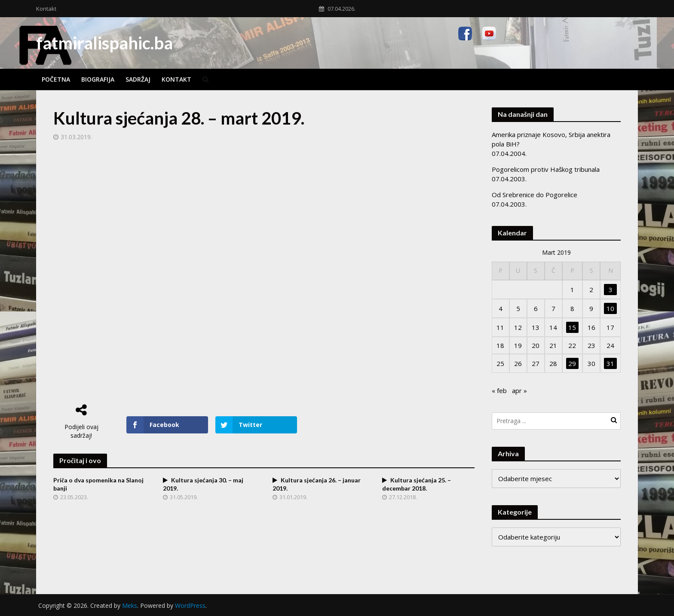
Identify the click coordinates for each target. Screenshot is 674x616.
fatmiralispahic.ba (104, 43)
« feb (499, 390)
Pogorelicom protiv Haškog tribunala (546, 169)
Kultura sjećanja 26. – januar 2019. (317, 484)
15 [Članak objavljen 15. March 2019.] (572, 327)
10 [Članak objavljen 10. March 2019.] (610, 308)
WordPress (190, 605)
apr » (519, 390)
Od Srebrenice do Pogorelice (535, 195)
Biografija (98, 79)
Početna (56, 79)
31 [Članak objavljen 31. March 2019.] (610, 363)
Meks (130, 605)
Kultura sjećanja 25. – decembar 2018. (417, 484)
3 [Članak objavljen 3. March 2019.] (611, 290)
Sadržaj (138, 79)
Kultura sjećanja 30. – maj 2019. (203, 484)
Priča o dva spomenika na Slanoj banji (98, 484)
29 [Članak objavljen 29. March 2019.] (572, 363)
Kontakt (46, 9)
